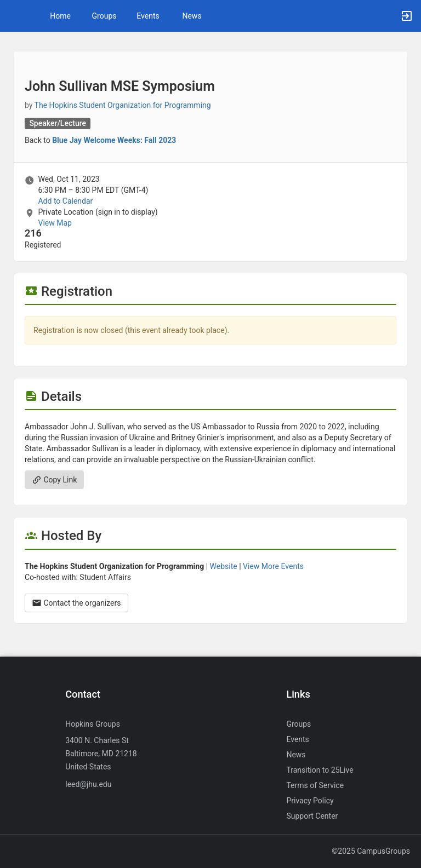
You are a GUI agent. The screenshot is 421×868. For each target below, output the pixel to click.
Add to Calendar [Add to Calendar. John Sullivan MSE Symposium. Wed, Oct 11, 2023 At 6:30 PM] (65, 201)
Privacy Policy (310, 801)
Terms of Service (315, 785)
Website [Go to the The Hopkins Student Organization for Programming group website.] (224, 566)
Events (148, 16)
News (192, 16)
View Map (55, 223)
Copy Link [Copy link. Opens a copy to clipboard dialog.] (54, 480)
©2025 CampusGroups (371, 851)
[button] (14, 16)
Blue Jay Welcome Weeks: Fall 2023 (114, 140)
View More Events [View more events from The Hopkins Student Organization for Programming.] (273, 566)
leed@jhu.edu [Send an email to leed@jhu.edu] (88, 784)
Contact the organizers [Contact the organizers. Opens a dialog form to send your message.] (76, 603)
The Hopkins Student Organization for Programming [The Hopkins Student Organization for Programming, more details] (123, 105)
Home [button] (60, 16)
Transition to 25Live (320, 770)
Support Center (312, 816)
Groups (104, 16)
